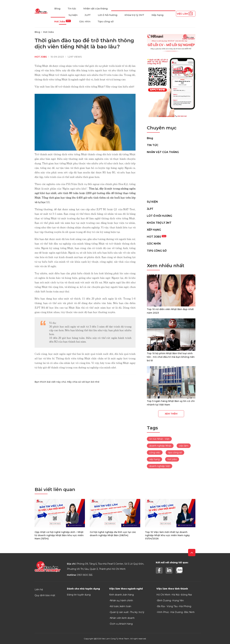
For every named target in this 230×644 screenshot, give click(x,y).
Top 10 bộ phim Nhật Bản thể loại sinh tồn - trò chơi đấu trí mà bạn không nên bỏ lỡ (171, 357)
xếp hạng (154, 459)
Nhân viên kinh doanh (122, 618)
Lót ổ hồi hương (108, 15)
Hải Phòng (185, 606)
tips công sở (175, 453)
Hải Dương (177, 612)
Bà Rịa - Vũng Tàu (167, 606)
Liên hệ (39, 589)
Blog (57, 8)
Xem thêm (171, 414)
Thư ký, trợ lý (137, 612)
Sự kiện (73, 15)
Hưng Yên (178, 600)
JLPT (88, 15)
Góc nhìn (85, 21)
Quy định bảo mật (45, 595)
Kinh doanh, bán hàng (121, 595)
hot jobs (172, 459)
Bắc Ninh (189, 612)
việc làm (184, 446)
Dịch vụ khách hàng (121, 624)
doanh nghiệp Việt (160, 466)
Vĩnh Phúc (163, 612)
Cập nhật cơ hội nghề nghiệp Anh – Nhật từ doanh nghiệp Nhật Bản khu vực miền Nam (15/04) (59, 535)
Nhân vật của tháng (96, 8)
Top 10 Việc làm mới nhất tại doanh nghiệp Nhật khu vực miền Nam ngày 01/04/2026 (167, 535)
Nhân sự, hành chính (121, 600)
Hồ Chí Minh (163, 595)
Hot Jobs (63, 21)
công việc (155, 453)
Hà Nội (176, 595)
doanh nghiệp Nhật (160, 446)
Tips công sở (106, 21)
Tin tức (72, 8)
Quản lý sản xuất (119, 612)
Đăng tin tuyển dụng (79, 595)
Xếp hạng (157, 15)
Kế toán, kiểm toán (121, 606)
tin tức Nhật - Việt (159, 439)
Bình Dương (164, 600)
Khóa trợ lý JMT (134, 15)
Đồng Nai (186, 595)
